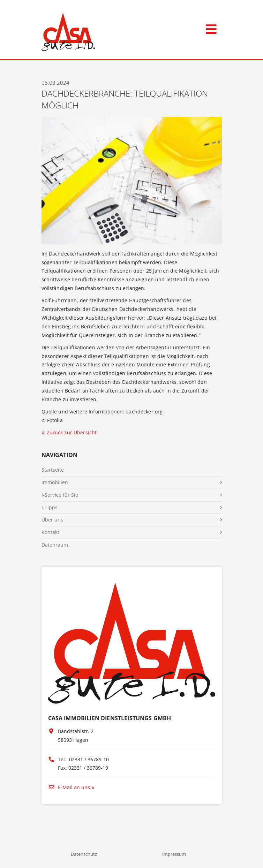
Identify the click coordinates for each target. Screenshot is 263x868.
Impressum (174, 854)
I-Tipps (50, 507)
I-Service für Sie (60, 495)
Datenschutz (84, 854)
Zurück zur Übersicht (72, 432)
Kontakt (50, 532)
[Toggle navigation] (211, 28)
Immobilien (55, 482)
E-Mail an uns (69, 787)
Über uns (52, 520)
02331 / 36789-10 (89, 759)
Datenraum (55, 545)
